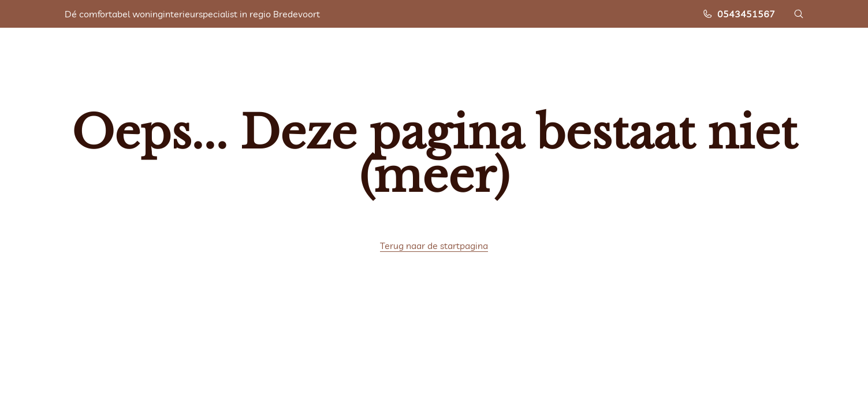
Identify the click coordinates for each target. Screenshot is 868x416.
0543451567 (739, 14)
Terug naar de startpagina (434, 246)
